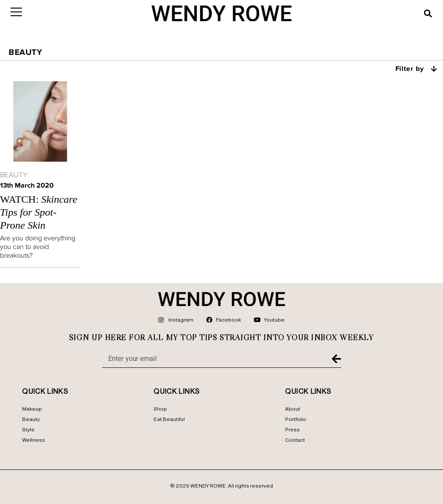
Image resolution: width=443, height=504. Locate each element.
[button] (428, 13)
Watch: (39, 212)
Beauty (14, 175)
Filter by (417, 68)
